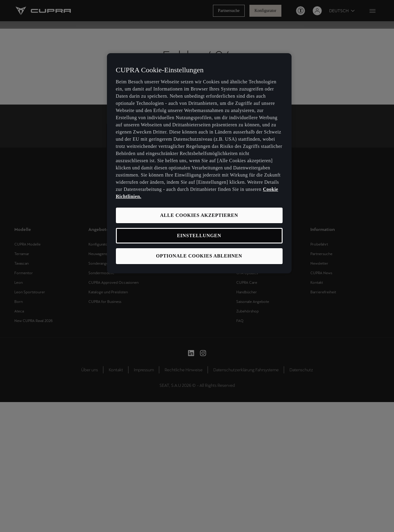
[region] (199, 163)
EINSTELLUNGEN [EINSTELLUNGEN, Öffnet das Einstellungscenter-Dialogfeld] (199, 236)
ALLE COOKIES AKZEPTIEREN (199, 215)
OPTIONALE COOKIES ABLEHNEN (199, 256)
